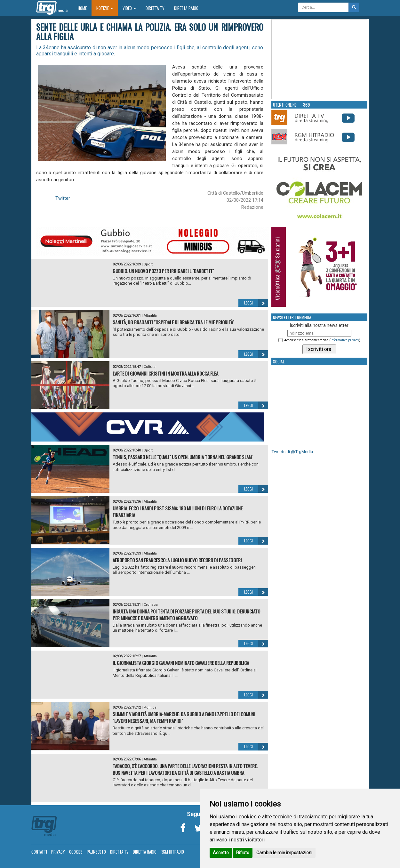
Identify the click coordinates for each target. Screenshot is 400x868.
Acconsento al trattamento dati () (322, 340)
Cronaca (151, 605)
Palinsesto (96, 852)
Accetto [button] (221, 853)
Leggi (256, 303)
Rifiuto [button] (243, 853)
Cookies (76, 852)
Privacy (58, 852)
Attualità (150, 316)
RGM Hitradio (172, 852)
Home (85, 8)
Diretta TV (155, 8)
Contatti (39, 852)
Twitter (63, 198)
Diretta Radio (186, 8)
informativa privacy (345, 340)
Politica (150, 707)
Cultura (150, 367)
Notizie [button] (105, 8)
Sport (148, 264)
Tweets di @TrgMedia (292, 452)
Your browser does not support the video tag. (320, 60)
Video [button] (129, 8)
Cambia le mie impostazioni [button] (284, 853)
